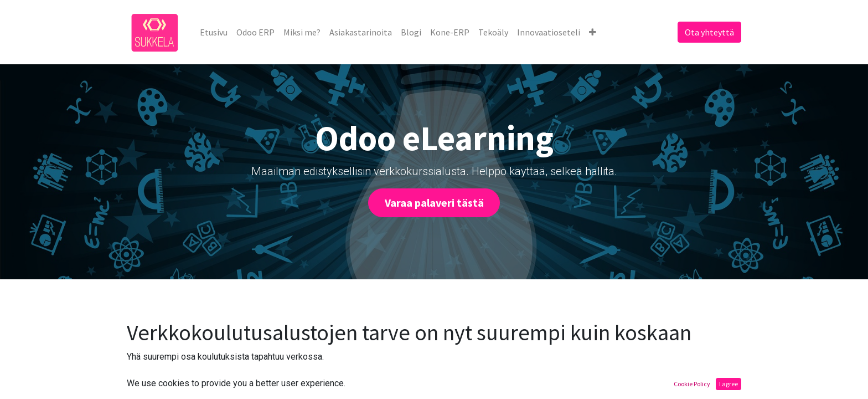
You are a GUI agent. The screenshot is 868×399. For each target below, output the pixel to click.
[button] (593, 32)
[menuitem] (214, 32)
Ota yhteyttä (709, 32)
